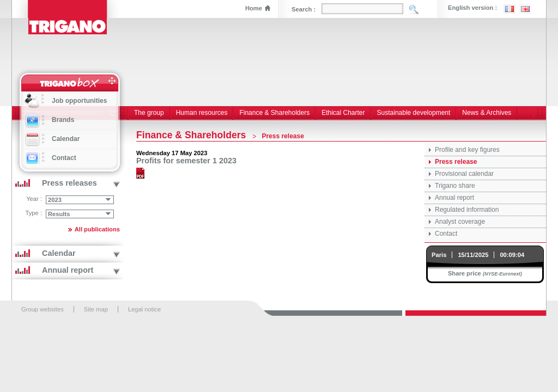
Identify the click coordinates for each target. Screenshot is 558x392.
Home (254, 8)
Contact (446, 234)
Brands (63, 120)
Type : (34, 213)
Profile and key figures (467, 150)
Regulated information (467, 210)
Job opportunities (79, 101)
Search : (304, 9)
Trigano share (455, 186)
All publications (97, 229)
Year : (34, 199)
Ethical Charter (343, 113)
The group (149, 113)
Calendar (66, 139)
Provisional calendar (464, 174)
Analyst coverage (460, 222)
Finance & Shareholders (274, 113)
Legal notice (144, 309)
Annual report (454, 198)
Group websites (43, 309)
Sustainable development (414, 113)
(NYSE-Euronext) (502, 274)
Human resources (202, 113)
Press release (456, 162)
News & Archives (487, 113)
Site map (96, 309)
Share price (465, 273)
